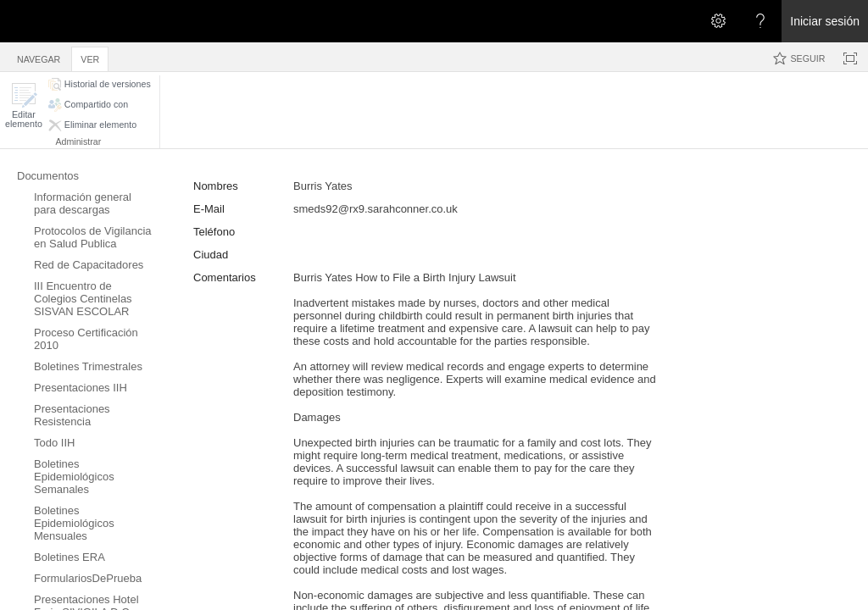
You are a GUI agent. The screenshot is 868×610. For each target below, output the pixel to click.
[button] (24, 105)
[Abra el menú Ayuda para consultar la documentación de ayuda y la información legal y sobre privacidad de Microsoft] (760, 21)
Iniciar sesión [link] (825, 21)
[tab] (39, 56)
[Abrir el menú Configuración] (718, 21)
